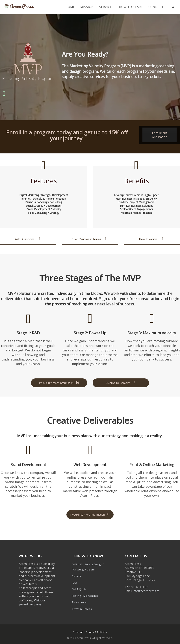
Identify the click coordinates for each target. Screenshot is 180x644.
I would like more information (59, 383)
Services (106, 7)
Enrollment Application (160, 135)
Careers (76, 576)
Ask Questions (28, 239)
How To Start (131, 7)
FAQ (74, 583)
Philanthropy (79, 602)
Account (78, 632)
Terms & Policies (82, 609)
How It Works (152, 239)
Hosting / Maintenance (85, 596)
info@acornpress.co (146, 591)
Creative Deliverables (121, 383)
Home (70, 7)
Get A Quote (79, 589)
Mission (87, 7)
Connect (156, 7)
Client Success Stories (90, 239)
